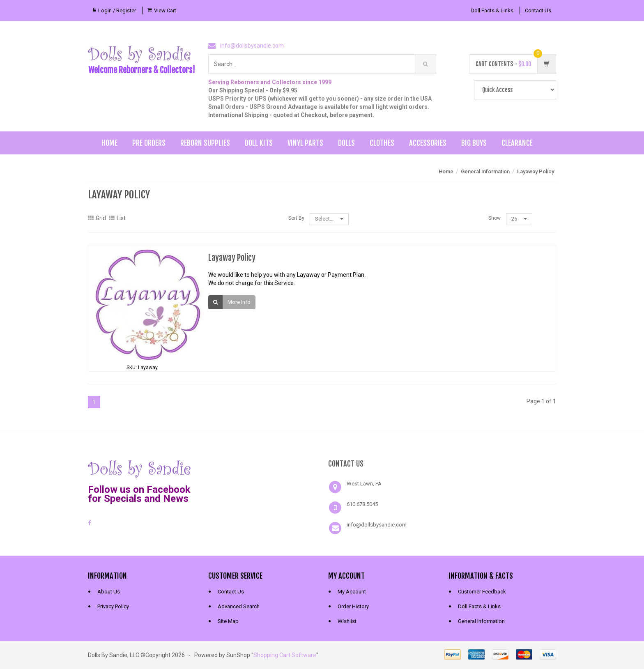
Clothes (382, 143)
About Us (109, 592)
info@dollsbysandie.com (252, 46)
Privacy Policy (113, 606)
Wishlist (347, 621)
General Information (485, 171)
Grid (97, 218)
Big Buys (474, 143)
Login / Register (117, 10)
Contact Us (538, 10)
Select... (329, 219)
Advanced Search (239, 606)
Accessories (428, 143)
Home (109, 143)
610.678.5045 (362, 504)
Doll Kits (259, 143)
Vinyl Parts (305, 143)
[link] (262, 468)
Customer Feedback (482, 592)
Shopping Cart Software (285, 655)
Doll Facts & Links (492, 10)
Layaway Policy (536, 171)
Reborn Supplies (205, 143)
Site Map (228, 621)
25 (519, 219)
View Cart (165, 10)
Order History (353, 606)
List (117, 218)
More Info (239, 302)
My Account (352, 592)
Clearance (517, 143)
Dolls (346, 143)
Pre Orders (149, 143)
